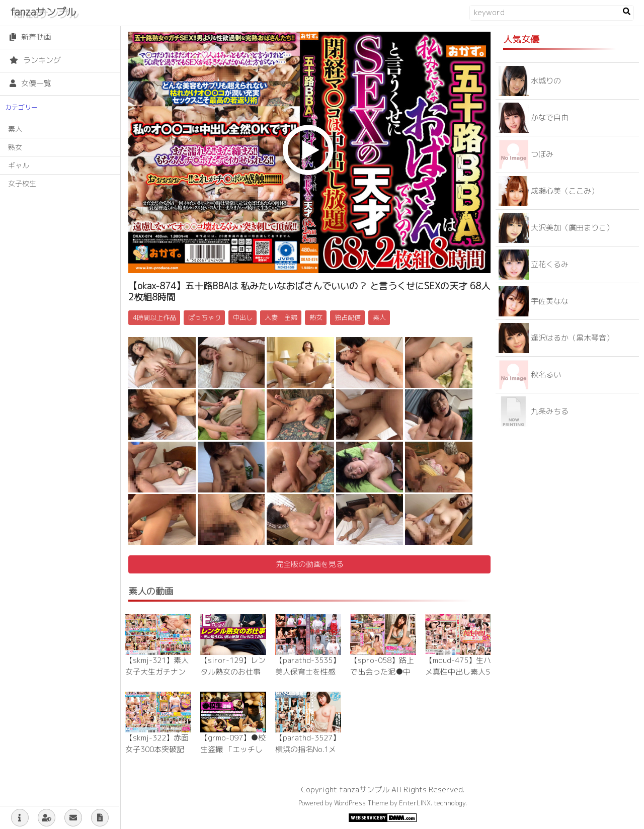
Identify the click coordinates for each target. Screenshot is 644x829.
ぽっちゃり (205, 317)
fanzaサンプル (43, 12)
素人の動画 (151, 591)
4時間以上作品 (154, 317)
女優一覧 (30, 83)
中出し (243, 317)
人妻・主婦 (281, 317)
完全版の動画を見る (310, 564)
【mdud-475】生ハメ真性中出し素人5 (458, 666)
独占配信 (348, 317)
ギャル (19, 165)
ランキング (35, 60)
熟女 (15, 147)
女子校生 (22, 183)
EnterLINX (415, 803)
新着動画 (30, 37)
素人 (15, 129)
